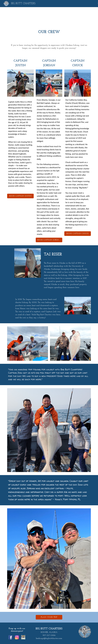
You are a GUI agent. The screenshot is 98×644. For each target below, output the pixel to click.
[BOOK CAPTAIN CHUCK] (78, 234)
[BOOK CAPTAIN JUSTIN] (20, 196)
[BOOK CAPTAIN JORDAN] (49, 240)
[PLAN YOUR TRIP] (49, 617)
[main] (49, 32)
